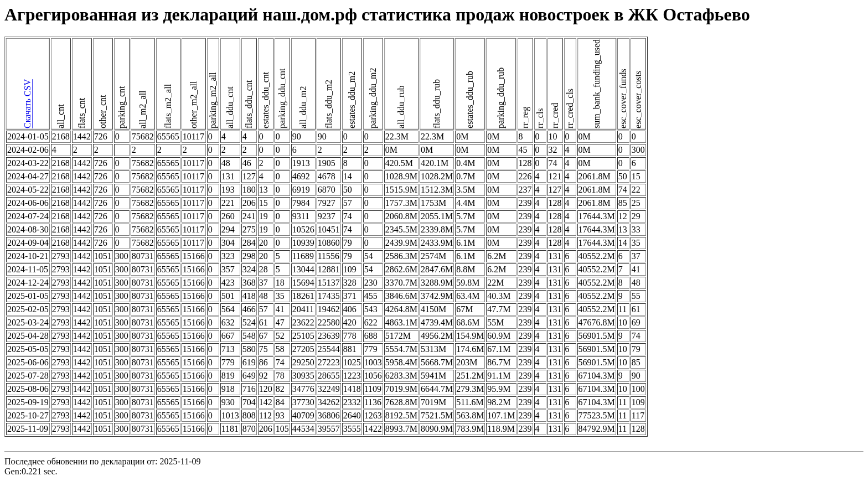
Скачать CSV (27, 104)
